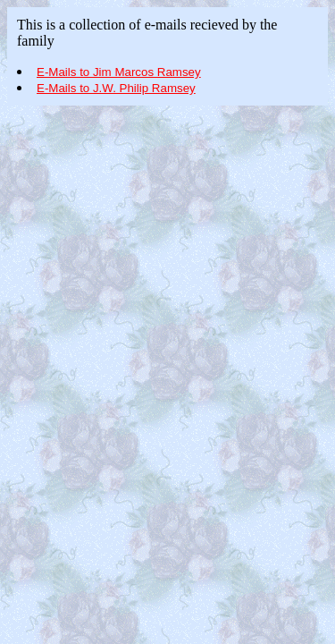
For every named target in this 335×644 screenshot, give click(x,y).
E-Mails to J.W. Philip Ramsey (116, 88)
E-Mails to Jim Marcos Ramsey (119, 72)
